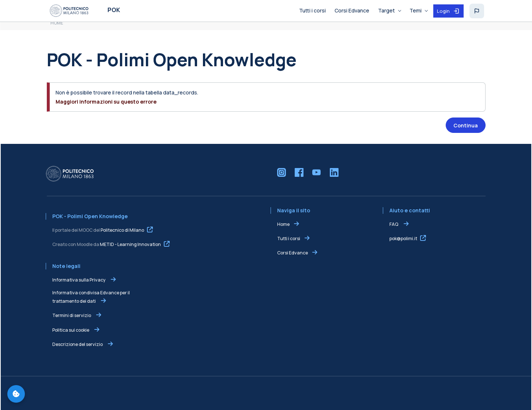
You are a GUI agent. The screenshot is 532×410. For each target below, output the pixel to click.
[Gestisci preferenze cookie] (16, 394)
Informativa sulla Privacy (79, 280)
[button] (477, 11)
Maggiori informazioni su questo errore (106, 102)
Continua (466, 125)
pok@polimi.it (403, 238)
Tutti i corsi (289, 238)
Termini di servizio (72, 315)
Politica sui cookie (71, 330)
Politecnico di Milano (122, 230)
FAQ (394, 224)
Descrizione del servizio (78, 344)
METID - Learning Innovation (130, 244)
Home (283, 224)
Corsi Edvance (293, 253)
